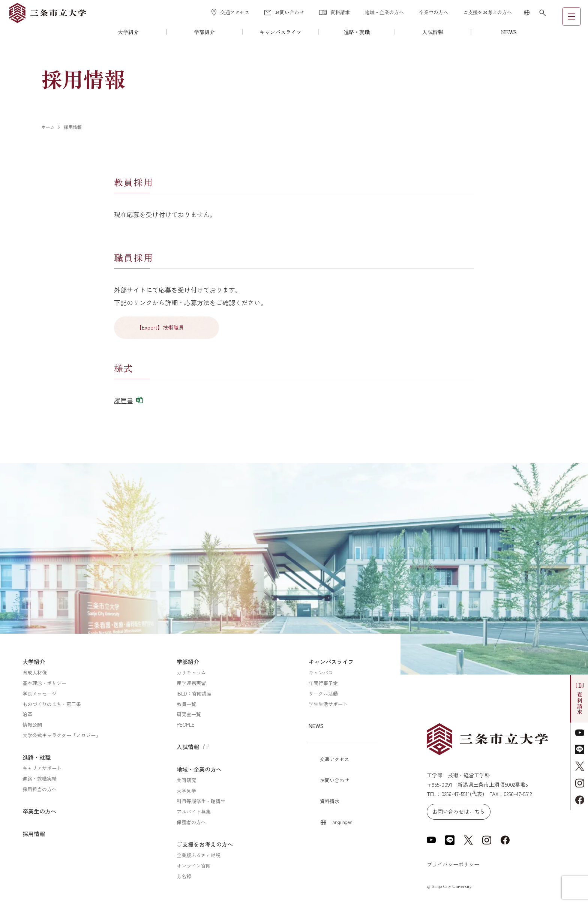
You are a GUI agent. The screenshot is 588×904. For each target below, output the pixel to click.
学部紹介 (204, 32)
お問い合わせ (284, 12)
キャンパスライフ (280, 32)
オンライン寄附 (194, 866)
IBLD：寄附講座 (194, 693)
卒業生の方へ (433, 12)
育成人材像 (35, 672)
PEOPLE (186, 725)
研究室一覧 (189, 714)
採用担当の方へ (40, 789)
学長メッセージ (40, 693)
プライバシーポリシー (453, 864)
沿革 (27, 714)
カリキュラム (191, 672)
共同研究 (186, 780)
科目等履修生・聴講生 (201, 801)
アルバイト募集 (194, 812)
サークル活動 (323, 693)
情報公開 (32, 725)
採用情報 (34, 834)
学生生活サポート (328, 704)
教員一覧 (186, 704)
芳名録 (184, 876)
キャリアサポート (42, 768)
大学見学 (186, 791)
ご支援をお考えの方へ (487, 12)
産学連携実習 (191, 683)
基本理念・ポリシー (44, 683)
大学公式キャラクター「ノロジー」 (61, 735)
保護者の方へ (191, 822)
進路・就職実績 (40, 779)
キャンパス (321, 672)
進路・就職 (357, 32)
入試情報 (433, 32)
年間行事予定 (323, 683)
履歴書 (124, 400)
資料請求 (334, 12)
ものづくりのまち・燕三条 (52, 704)
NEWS (509, 32)
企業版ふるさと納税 (199, 855)
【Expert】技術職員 (160, 327)
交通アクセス (230, 12)
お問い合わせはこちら (459, 811)
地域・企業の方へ (384, 12)
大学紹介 (128, 32)
